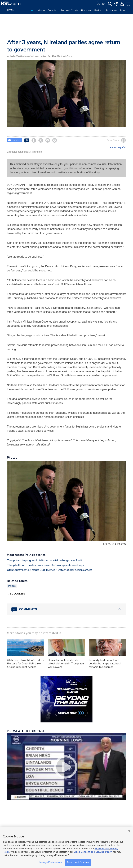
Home (41, 11)
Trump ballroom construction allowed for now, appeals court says (45, 565)
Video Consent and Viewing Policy (93, 852)
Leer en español (118, 147)
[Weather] (101, 3)
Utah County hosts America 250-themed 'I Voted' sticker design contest (50, 570)
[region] (66, 847)
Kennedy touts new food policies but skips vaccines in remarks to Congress (106, 664)
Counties (53, 11)
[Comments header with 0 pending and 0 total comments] (67, 609)
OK (129, 831)
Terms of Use (102, 849)
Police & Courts (69, 11)
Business (86, 11)
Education (111, 11)
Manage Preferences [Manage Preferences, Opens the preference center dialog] (51, 862)
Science (124, 11)
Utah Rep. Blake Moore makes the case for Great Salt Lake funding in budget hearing (25, 664)
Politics (99, 11)
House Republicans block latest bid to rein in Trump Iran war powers (66, 664)
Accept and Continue (78, 862)
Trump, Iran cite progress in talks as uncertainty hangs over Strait (45, 560)
